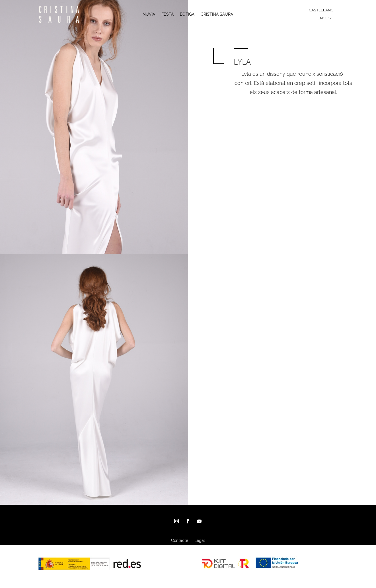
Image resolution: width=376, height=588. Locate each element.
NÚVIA (149, 14)
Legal (200, 541)
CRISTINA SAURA (217, 14)
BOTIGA (187, 14)
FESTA (168, 14)
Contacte (180, 541)
